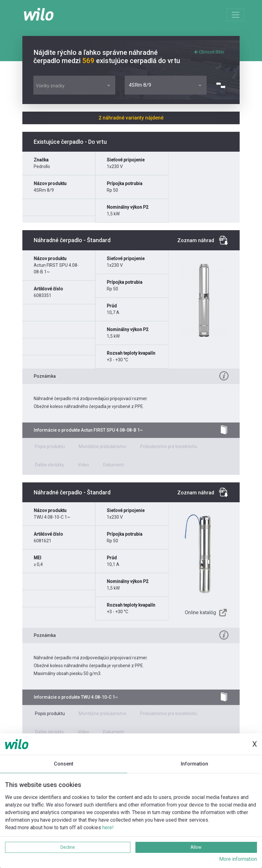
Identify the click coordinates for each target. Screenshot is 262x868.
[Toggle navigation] (236, 15)
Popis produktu (50, 714)
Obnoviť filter (209, 52)
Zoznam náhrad (196, 240)
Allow (196, 847)
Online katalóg (200, 612)
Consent (64, 764)
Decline (68, 847)
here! (108, 827)
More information (238, 859)
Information (194, 764)
